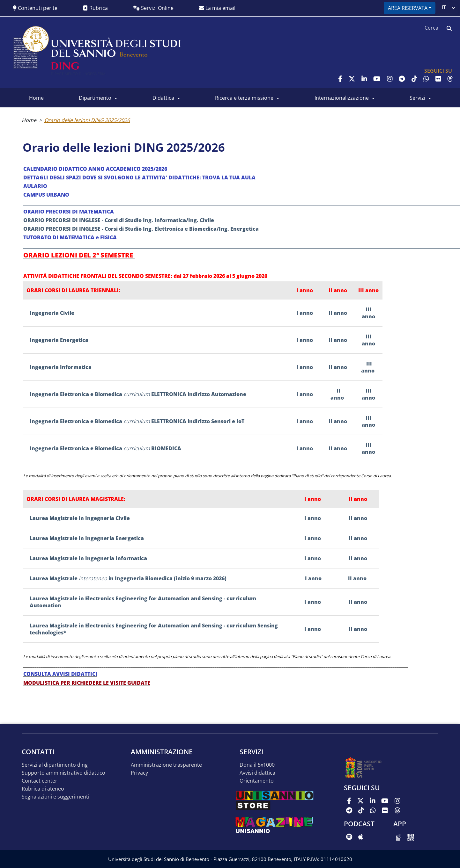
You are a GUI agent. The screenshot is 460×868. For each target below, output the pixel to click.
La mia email (217, 8)
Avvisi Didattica (257, 773)
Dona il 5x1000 (257, 765)
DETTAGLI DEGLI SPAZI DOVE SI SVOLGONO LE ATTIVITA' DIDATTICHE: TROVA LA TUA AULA (140, 177)
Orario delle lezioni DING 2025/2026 (87, 120)
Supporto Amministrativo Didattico (63, 773)
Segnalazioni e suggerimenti (56, 797)
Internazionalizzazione (342, 98)
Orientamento (257, 781)
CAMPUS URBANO (46, 195)
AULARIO (35, 186)
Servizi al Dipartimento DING (55, 765)
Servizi (417, 98)
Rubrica (95, 8)
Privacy (139, 773)
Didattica (163, 98)
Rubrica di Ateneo (43, 789)
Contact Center (40, 781)
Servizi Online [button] (153, 8)
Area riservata (408, 8)
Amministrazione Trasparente (166, 765)
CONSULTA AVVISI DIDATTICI (60, 674)
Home (36, 98)
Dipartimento (95, 98)
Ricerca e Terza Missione (244, 98)
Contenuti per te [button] (35, 8)
